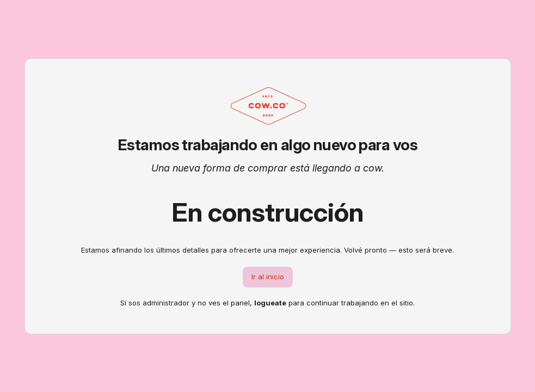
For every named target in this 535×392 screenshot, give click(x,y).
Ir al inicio (268, 277)
